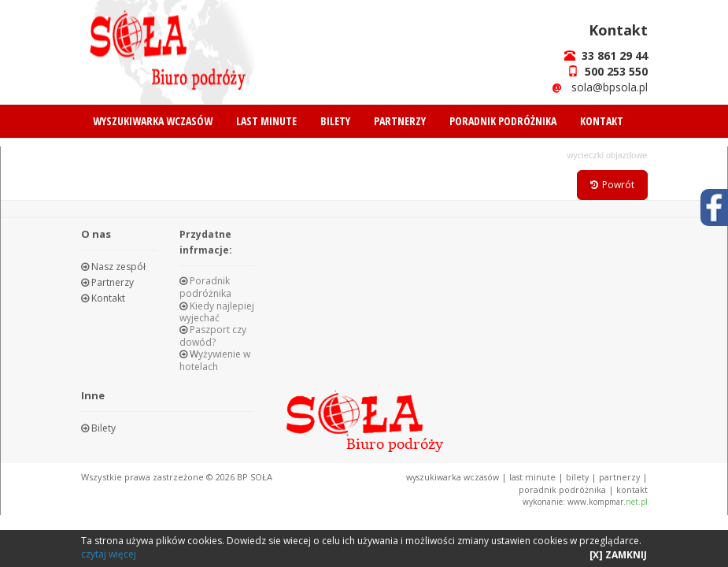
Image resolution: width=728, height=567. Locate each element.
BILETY (335, 121)
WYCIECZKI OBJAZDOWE (607, 155)
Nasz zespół (117, 267)
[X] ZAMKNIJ (618, 555)
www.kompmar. (608, 501)
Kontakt (107, 298)
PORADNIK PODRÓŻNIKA (503, 121)
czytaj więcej (109, 554)
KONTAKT (602, 121)
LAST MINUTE (266, 121)
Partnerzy (111, 282)
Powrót (612, 185)
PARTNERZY (400, 121)
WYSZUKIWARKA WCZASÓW (153, 121)
